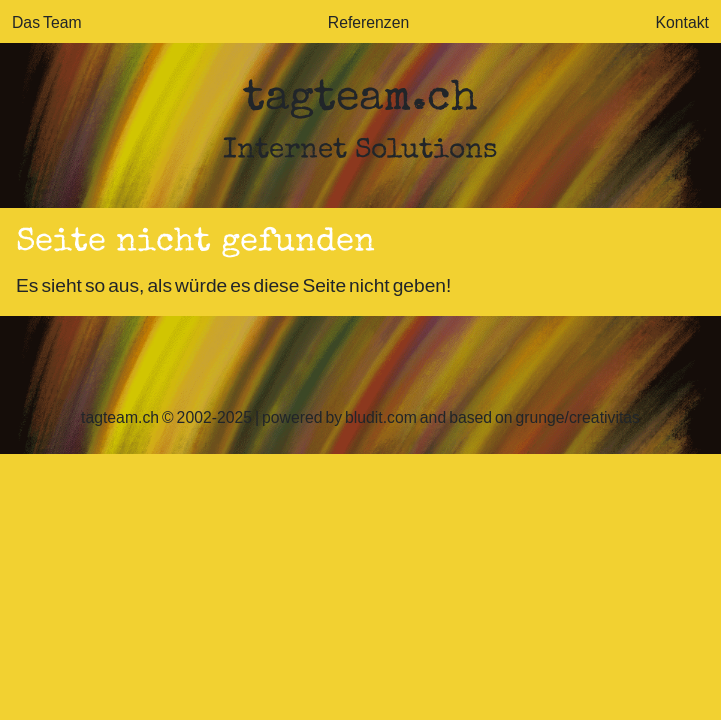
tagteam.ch (360, 100)
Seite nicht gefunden (195, 243)
